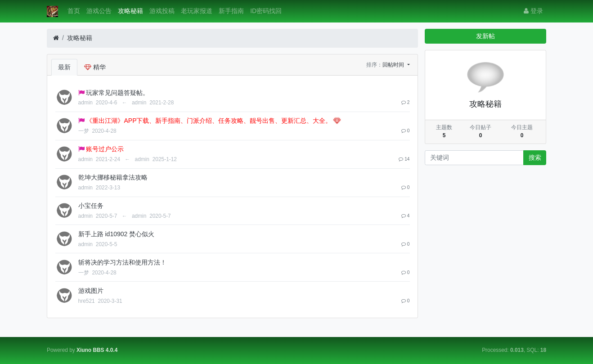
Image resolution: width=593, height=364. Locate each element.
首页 (74, 11)
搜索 (535, 157)
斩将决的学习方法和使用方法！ (122, 262)
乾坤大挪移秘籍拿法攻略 (113, 177)
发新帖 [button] (485, 36)
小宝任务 (91, 206)
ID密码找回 (266, 11)
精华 (95, 67)
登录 (533, 11)
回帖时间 (394, 65)
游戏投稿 (162, 11)
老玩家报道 (197, 11)
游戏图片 (91, 291)
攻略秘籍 (130, 11)
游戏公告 (99, 11)
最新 (64, 67)
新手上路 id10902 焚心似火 (117, 234)
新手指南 (231, 11)
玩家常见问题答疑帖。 (117, 93)
